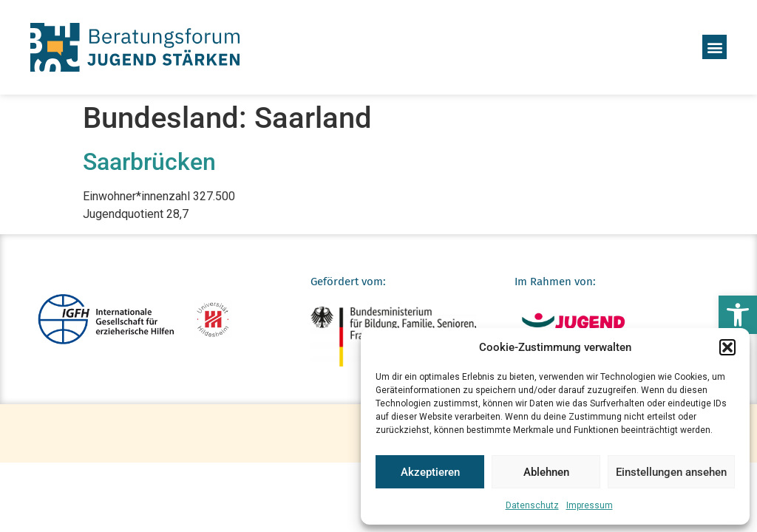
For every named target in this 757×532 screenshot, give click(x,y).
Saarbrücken (149, 162)
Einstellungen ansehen (671, 472)
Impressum (590, 505)
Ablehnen (546, 472)
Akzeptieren (430, 472)
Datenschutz (532, 505)
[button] (738, 315)
